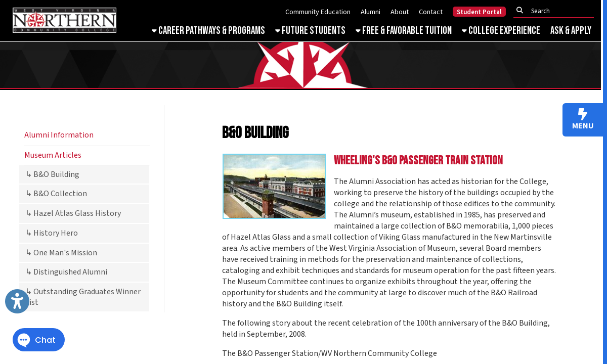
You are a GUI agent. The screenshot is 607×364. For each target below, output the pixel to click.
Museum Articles (53, 155)
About (400, 12)
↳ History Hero (52, 233)
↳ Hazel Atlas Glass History (73, 213)
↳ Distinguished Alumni (66, 272)
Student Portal (479, 12)
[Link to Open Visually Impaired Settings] (17, 301)
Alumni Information (59, 135)
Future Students (310, 31)
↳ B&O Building (52, 174)
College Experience (501, 31)
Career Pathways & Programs (208, 31)
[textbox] (556, 11)
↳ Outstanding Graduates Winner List (83, 297)
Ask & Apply (571, 31)
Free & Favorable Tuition (404, 31)
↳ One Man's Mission (61, 253)
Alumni (371, 12)
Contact (431, 12)
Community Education (318, 12)
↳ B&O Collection (56, 194)
